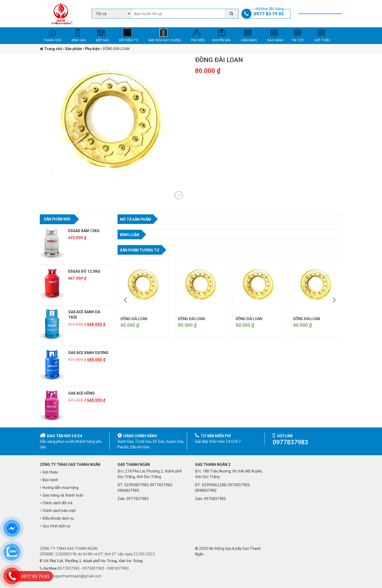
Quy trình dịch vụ (56, 526)
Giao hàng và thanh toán (63, 495)
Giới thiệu (50, 472)
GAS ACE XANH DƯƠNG (88, 353)
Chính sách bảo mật (59, 511)
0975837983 (215, 499)
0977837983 (138, 499)
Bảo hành (50, 480)
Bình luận (130, 235)
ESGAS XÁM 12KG (84, 231)
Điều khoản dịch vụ (58, 518)
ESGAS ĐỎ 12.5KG (84, 271)
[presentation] (125, 300)
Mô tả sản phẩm (135, 219)
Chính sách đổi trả (57, 503)
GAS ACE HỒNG (81, 393)
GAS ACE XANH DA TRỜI (84, 315)
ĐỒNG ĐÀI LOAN (134, 319)
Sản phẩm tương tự (140, 250)
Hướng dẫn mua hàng (60, 488)
